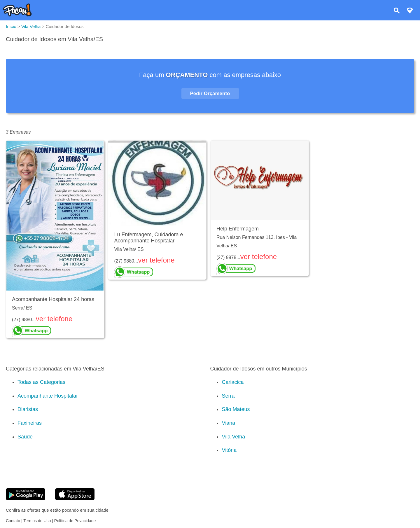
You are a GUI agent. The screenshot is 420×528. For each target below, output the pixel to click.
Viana (228, 423)
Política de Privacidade (75, 521)
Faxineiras (30, 423)
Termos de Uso (37, 521)
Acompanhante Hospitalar (48, 396)
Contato (13, 521)
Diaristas (28, 409)
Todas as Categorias (41, 382)
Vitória (229, 450)
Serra (228, 396)
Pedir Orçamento (210, 93)
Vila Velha (233, 437)
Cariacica (233, 382)
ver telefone (54, 319)
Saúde (25, 437)
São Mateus (236, 409)
